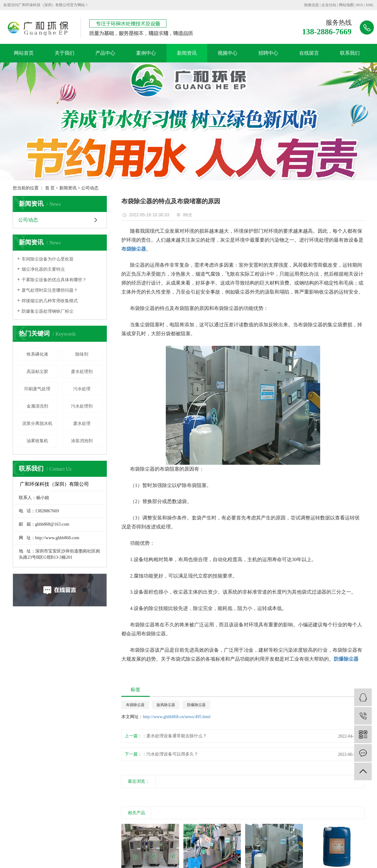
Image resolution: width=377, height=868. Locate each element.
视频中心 (228, 53)
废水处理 (82, 423)
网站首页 (24, 53)
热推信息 (312, 5)
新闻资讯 (187, 53)
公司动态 (90, 188)
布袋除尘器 (135, 705)
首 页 (50, 188)
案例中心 (146, 53)
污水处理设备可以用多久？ (172, 754)
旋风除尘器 (166, 705)
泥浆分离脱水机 (37, 423)
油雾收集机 (37, 441)
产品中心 (105, 53)
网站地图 (346, 5)
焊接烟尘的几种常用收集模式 (50, 301)
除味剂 (82, 354)
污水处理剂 (82, 406)
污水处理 (82, 389)
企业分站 (329, 5)
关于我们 (65, 53)
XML (370, 5)
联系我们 (350, 53)
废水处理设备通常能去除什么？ (177, 736)
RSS (360, 5)
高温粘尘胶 (37, 372)
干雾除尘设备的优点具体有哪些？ (54, 280)
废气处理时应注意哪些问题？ (50, 290)
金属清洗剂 (37, 406)
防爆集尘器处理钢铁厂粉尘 (48, 311)
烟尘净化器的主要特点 (43, 269)
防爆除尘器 (196, 705)
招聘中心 (268, 53)
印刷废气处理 (37, 389)
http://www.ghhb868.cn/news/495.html (177, 717)
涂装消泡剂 (82, 441)
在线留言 (309, 53)
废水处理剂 (82, 372)
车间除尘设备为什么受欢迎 (48, 259)
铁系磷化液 (37, 354)
